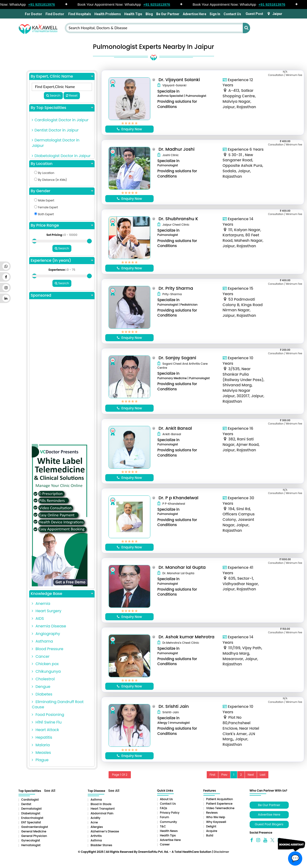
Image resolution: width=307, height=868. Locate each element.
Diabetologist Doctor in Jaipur (61, 156)
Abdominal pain (102, 813)
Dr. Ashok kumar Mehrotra (187, 637)
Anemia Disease (49, 626)
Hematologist (31, 845)
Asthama (42, 641)
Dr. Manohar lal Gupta (182, 567)
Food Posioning (48, 715)
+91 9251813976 (48, 4)
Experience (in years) (62, 261)
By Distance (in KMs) (50, 180)
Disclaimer (221, 852)
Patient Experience (219, 804)
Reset (72, 96)
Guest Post (254, 14)
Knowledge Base (62, 594)
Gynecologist (31, 840)
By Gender (62, 191)
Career (165, 844)
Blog (149, 14)
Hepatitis (42, 737)
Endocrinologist (32, 818)
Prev (224, 775)
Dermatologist (32, 809)
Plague (40, 760)
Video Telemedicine (220, 808)
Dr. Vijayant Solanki (179, 80)
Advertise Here (195, 14)
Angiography (46, 634)
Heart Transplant (103, 809)
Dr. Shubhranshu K (178, 219)
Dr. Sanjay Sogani (177, 358)
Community (169, 822)
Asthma (96, 800)
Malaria (41, 745)
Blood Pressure (48, 649)
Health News (169, 831)
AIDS (38, 618)
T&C (163, 826)
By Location (62, 164)
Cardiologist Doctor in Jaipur (60, 120)
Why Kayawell (216, 822)
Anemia (41, 604)
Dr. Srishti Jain (174, 706)
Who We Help (216, 817)
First (212, 775)
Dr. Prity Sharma (176, 288)
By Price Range (62, 225)
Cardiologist (30, 800)
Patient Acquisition (220, 799)
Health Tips (133, 14)
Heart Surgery (46, 611)
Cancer (41, 656)
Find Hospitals (79, 14)
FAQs (164, 808)
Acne (94, 822)
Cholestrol (43, 679)
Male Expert (44, 200)
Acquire (212, 831)
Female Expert (46, 207)
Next (251, 775)
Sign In (215, 14)
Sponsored (62, 295)
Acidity (95, 818)
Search (53, 96)
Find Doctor (55, 14)
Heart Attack (45, 730)
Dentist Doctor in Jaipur (55, 130)
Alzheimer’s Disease (105, 831)
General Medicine (34, 831)
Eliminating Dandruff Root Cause (58, 705)
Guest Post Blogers (269, 824)
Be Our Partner (168, 14)
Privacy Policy (170, 813)
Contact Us (232, 14)
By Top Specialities (62, 108)
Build (210, 835)
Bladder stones (101, 845)
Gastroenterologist (35, 827)
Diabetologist (31, 813)
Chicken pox (45, 664)
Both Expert (44, 214)
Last (263, 775)
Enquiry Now (129, 129)
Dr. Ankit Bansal (175, 428)
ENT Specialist (31, 822)
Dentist (26, 804)
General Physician (34, 836)
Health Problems (108, 14)
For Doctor (33, 14)
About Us (166, 799)
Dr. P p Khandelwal (179, 498)
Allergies (97, 827)
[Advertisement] (62, 373)
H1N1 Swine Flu (47, 722)
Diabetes (42, 694)
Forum (165, 817)
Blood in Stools (101, 804)
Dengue (41, 687)
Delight (211, 826)
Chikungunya (46, 671)
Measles (41, 753)
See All (50, 791)
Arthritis (96, 836)
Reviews (212, 813)
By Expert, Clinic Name (62, 76)
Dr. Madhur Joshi (177, 149)
